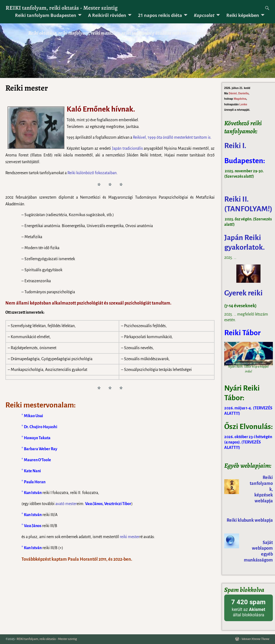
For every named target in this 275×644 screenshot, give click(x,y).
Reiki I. (236, 146)
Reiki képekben (243, 15)
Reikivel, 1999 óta (148, 137)
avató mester (66, 504)
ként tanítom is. (199, 137)
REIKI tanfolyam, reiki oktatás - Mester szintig (62, 8)
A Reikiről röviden (107, 15)
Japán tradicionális (127, 148)
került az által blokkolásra (249, 608)
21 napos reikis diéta (160, 15)
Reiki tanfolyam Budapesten (46, 15)
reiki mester (130, 537)
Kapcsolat (204, 15)
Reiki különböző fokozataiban (92, 173)
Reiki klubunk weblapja (250, 520)
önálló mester (174, 137)
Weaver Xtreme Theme (255, 639)
